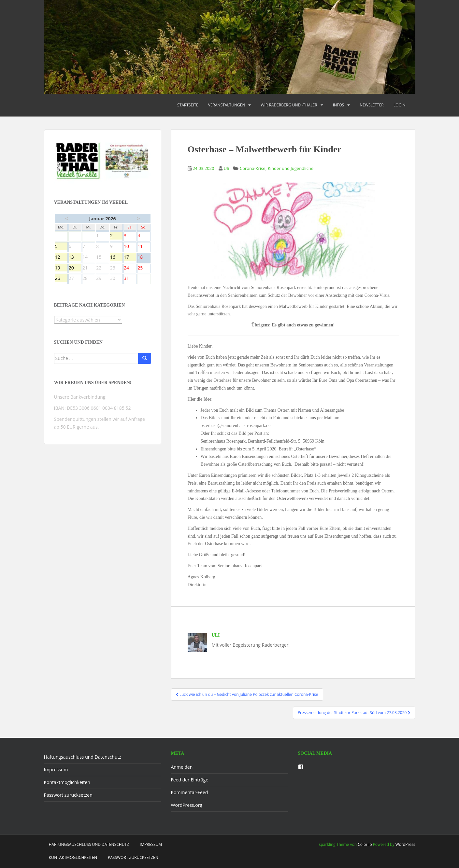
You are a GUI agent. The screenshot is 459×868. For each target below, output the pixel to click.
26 (61, 279)
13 (75, 257)
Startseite (188, 105)
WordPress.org (187, 805)
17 (130, 257)
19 (61, 268)
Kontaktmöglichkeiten (67, 782)
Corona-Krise (253, 168)
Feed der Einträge (190, 780)
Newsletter (372, 105)
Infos (339, 105)
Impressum (56, 770)
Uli (226, 168)
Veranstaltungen (227, 105)
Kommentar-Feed (190, 792)
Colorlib (365, 844)
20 (75, 268)
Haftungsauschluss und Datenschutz (83, 757)
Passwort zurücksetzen (68, 795)
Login (400, 105)
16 (116, 257)
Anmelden (182, 767)
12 (61, 257)
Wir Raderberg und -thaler (289, 105)
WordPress (405, 844)
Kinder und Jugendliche (291, 168)
